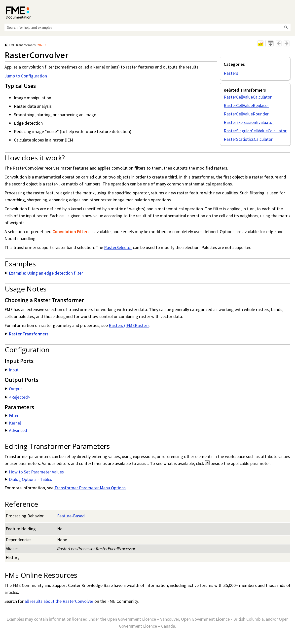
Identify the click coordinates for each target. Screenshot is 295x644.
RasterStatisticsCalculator (248, 139)
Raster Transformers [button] (27, 334)
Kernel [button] (13, 423)
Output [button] (14, 389)
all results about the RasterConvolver (59, 601)
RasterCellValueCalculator (248, 97)
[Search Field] (147, 27)
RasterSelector (118, 247)
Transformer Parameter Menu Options (90, 488)
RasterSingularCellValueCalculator (255, 131)
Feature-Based (71, 516)
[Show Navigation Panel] (288, 11)
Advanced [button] (16, 430)
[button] (286, 27)
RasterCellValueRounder (246, 114)
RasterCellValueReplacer (246, 105)
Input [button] (12, 370)
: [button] (26, 45)
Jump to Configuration (26, 76)
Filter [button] (12, 415)
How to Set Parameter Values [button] (34, 472)
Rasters (231, 73)
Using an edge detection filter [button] (44, 273)
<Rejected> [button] (18, 397)
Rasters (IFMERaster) (129, 325)
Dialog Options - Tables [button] (29, 479)
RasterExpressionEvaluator (249, 122)
